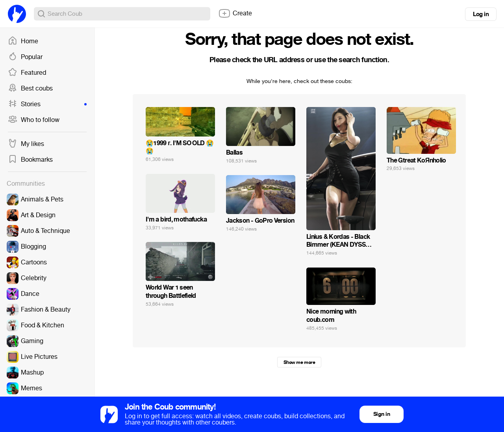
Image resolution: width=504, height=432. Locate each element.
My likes (26, 144)
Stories (47, 104)
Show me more (299, 362)
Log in (481, 14)
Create (235, 13)
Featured (27, 73)
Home (23, 41)
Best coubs (30, 89)
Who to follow (34, 120)
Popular (25, 57)
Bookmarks (30, 160)
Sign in (382, 414)
